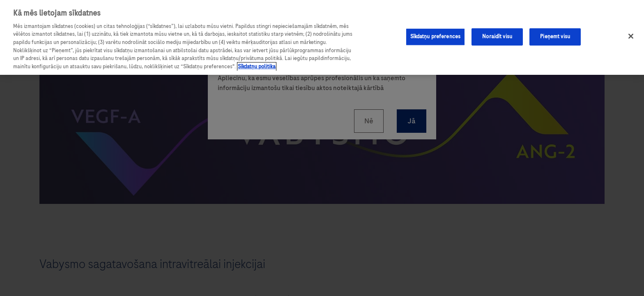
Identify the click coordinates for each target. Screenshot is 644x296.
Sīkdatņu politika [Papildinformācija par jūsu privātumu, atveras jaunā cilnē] (257, 67)
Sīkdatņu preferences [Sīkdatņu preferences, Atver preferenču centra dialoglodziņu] (436, 37)
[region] (322, 37)
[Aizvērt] (631, 36)
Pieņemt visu (555, 37)
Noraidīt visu (497, 37)
